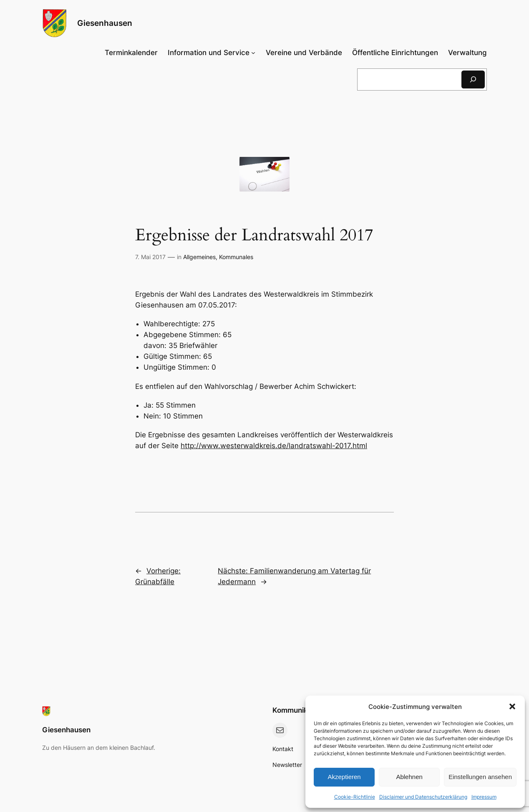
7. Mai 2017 (150, 257)
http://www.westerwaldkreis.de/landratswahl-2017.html (274, 446)
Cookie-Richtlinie (355, 797)
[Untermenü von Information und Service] (212, 53)
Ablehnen (409, 777)
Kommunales (236, 257)
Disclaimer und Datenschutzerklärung (423, 797)
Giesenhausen (105, 23)
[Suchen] (473, 79)
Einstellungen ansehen (480, 777)
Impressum (484, 797)
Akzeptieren (344, 777)
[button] (512, 706)
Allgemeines (199, 257)
